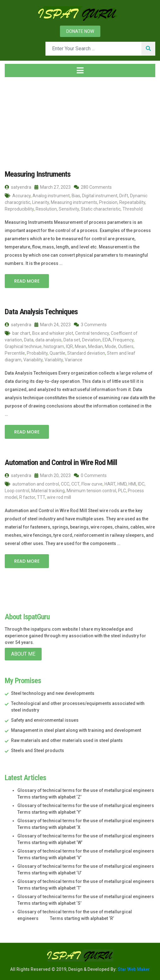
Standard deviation (86, 352)
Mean (80, 346)
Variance (74, 359)
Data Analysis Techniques (40, 311)
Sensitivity (69, 209)
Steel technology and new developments (53, 692)
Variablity (54, 359)
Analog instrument (51, 195)
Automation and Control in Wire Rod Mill (60, 462)
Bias (76, 195)
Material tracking (48, 490)
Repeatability (132, 202)
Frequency (123, 339)
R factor (27, 496)
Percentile (15, 352)
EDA (107, 339)
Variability (33, 359)
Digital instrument (100, 195)
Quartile (57, 352)
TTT (41, 496)
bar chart (21, 333)
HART (110, 483)
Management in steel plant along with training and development (76, 729)
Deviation (91, 339)
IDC (141, 483)
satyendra (18, 187)
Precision (108, 202)
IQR (69, 346)
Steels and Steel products (38, 750)
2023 (41, 120)
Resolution (46, 209)
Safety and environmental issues (45, 719)
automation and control (36, 483)
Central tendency (92, 333)
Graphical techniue (23, 346)
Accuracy (21, 195)
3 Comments (90, 324)
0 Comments (90, 475)
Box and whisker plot (53, 333)
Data (29, 339)
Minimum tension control (91, 490)
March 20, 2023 (53, 475)
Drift (124, 195)
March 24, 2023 (53, 324)
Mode (110, 346)
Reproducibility (19, 209)
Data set (72, 339)
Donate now (80, 31)
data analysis (48, 339)
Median (95, 346)
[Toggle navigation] (80, 70)
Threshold (133, 209)
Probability (37, 352)
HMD (122, 483)
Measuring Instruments (36, 174)
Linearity (41, 202)
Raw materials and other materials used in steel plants (67, 739)
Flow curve (92, 483)
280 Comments (93, 187)
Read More (27, 281)
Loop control (17, 490)
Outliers (126, 346)
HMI (132, 483)
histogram (54, 346)
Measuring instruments (74, 202)
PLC (122, 490)
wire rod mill (59, 496)
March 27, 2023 (53, 187)
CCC (65, 483)
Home (15, 120)
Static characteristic (101, 209)
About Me (23, 653)
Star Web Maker (133, 968)
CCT (75, 483)
